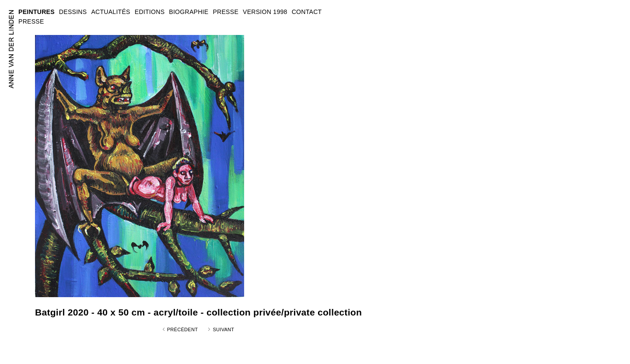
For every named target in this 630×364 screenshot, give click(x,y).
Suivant (223, 329)
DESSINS (73, 12)
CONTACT (307, 12)
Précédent (183, 329)
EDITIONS (150, 12)
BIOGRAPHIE (189, 12)
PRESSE (31, 21)
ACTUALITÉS (110, 12)
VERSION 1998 (265, 12)
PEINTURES (37, 12)
